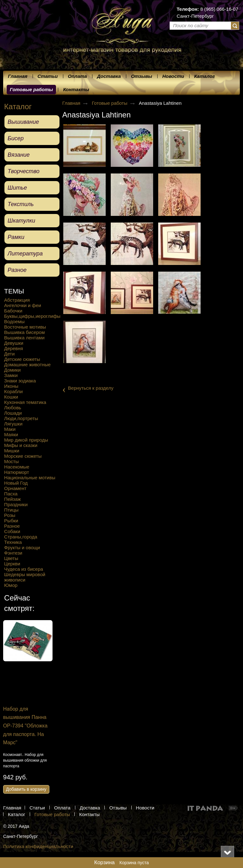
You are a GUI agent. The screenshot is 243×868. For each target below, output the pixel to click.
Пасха (11, 494)
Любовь (13, 408)
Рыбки (11, 521)
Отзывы (118, 808)
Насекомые (17, 467)
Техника (13, 542)
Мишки (12, 451)
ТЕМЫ (14, 291)
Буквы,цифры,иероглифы (32, 316)
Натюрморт (17, 472)
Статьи (37, 808)
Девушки (14, 343)
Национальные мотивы (30, 478)
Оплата (62, 808)
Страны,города (21, 537)
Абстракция (17, 300)
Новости (145, 808)
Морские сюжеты (23, 456)
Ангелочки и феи (23, 305)
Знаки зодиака (20, 381)
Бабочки (13, 311)
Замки (11, 375)
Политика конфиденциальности (38, 846)
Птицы (11, 510)
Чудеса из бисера (24, 569)
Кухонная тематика (25, 402)
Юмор (11, 585)
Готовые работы (31, 89)
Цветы (11, 558)
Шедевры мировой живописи (25, 577)
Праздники (16, 504)
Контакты (89, 814)
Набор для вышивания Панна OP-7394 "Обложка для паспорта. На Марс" (49, 726)
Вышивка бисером (24, 332)
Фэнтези (13, 553)
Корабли (13, 391)
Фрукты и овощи (22, 547)
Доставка (90, 808)
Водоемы (14, 321)
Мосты (11, 461)
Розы (10, 515)
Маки (10, 429)
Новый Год (16, 483)
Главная (71, 103)
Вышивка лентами (24, 338)
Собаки (12, 531)
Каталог (18, 107)
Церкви (12, 564)
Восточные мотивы (25, 327)
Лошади (13, 413)
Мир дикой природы (26, 440)
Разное (12, 526)
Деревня (14, 348)
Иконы (11, 386)
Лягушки (13, 424)
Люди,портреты (21, 418)
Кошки (11, 397)
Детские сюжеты (22, 359)
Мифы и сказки (21, 445)
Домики (12, 370)
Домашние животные (27, 365)
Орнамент (15, 488)
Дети (9, 354)
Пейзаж (12, 499)
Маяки (11, 434)
